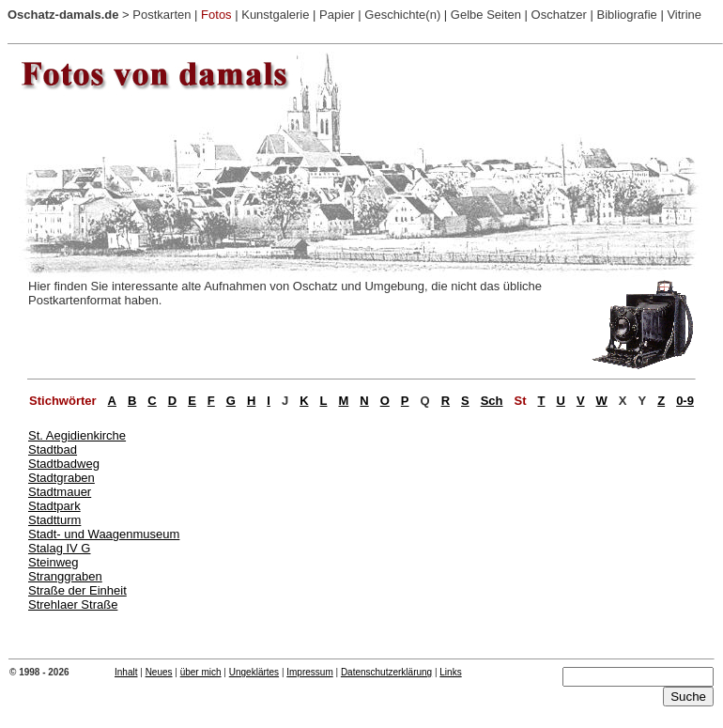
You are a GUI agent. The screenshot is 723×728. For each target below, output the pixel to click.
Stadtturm (54, 520)
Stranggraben (65, 576)
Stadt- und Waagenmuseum (104, 534)
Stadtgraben (62, 478)
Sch (492, 401)
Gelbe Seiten (486, 15)
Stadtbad (53, 449)
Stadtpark (54, 506)
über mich (201, 672)
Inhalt (126, 672)
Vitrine (684, 15)
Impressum (309, 672)
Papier (337, 15)
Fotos (216, 15)
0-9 (685, 401)
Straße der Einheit (77, 590)
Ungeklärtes (254, 672)
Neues (159, 672)
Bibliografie (626, 15)
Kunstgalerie (275, 15)
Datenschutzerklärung (386, 672)
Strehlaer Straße (73, 604)
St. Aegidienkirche (77, 435)
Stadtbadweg (64, 464)
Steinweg (53, 562)
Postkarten (162, 15)
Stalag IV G (59, 548)
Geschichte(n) (402, 15)
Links (450, 672)
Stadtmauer (60, 492)
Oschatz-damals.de (63, 15)
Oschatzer (559, 15)
